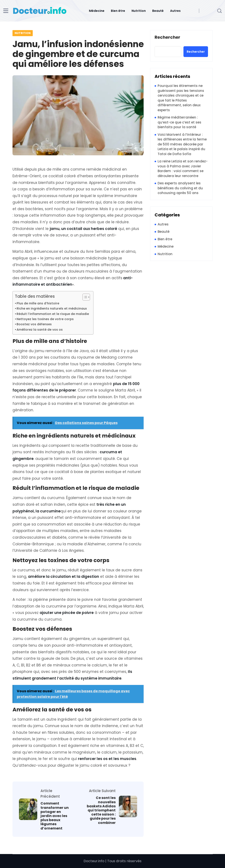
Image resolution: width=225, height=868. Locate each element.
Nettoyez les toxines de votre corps (45, 319)
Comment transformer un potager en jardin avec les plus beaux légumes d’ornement (55, 816)
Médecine (97, 11)
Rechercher (167, 37)
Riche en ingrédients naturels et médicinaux (52, 308)
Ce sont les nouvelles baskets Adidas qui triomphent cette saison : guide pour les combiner (101, 810)
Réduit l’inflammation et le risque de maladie (53, 314)
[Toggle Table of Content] (84, 297)
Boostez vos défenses (34, 324)
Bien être (118, 11)
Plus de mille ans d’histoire (38, 303)
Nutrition (139, 11)
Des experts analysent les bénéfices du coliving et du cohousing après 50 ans (180, 188)
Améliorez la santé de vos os (40, 330)
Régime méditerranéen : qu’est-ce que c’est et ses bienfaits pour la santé (179, 122)
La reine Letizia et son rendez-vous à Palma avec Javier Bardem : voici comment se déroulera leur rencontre (183, 169)
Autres (175, 11)
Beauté (158, 11)
